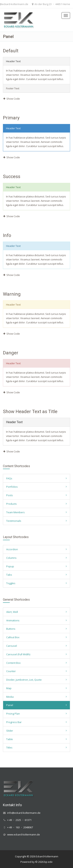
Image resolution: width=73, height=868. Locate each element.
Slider (10, 731)
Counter (11, 671)
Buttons (11, 629)
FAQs (9, 478)
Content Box (13, 663)
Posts (10, 495)
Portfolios (12, 487)
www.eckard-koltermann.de (24, 834)
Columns (11, 558)
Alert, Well (12, 612)
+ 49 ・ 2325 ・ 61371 (19, 820)
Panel (10, 705)
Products (11, 504)
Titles (9, 747)
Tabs (9, 575)
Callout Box (13, 637)
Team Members (15, 512)
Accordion (12, 549)
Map (9, 688)
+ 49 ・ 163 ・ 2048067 (20, 827)
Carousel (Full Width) (18, 654)
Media (10, 697)
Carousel (12, 646)
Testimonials (14, 521)
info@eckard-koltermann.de (24, 813)
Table (10, 739)
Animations (13, 620)
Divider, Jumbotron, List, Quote (24, 680)
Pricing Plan (13, 714)
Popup (10, 566)
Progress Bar (14, 722)
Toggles (11, 583)
